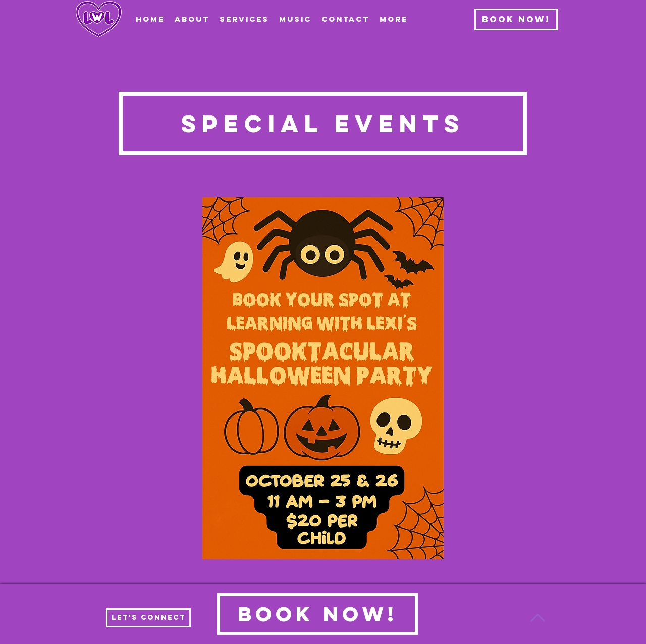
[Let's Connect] (148, 618)
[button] (244, 19)
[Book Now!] (516, 19)
